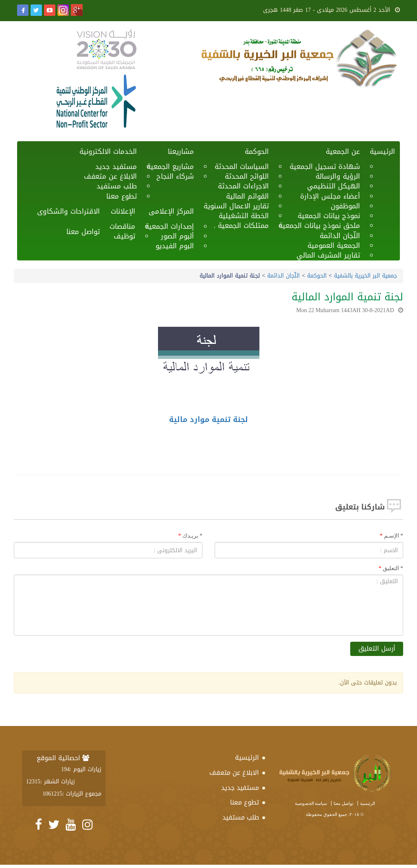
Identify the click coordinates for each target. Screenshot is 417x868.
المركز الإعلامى (171, 211)
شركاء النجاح (175, 176)
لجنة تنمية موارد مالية (208, 420)
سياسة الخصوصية (311, 803)
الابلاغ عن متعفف (234, 773)
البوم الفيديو (175, 246)
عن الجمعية (343, 151)
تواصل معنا (83, 232)
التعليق (393, 568)
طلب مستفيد (241, 817)
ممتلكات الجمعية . (241, 225)
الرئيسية (382, 151)
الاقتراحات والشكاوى (68, 211)
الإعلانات (123, 211)
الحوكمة (257, 151)
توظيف (124, 236)
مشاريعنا (181, 151)
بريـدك (193, 536)
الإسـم (394, 536)
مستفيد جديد (240, 788)
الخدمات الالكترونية (108, 151)
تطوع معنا (122, 196)
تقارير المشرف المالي (328, 255)
